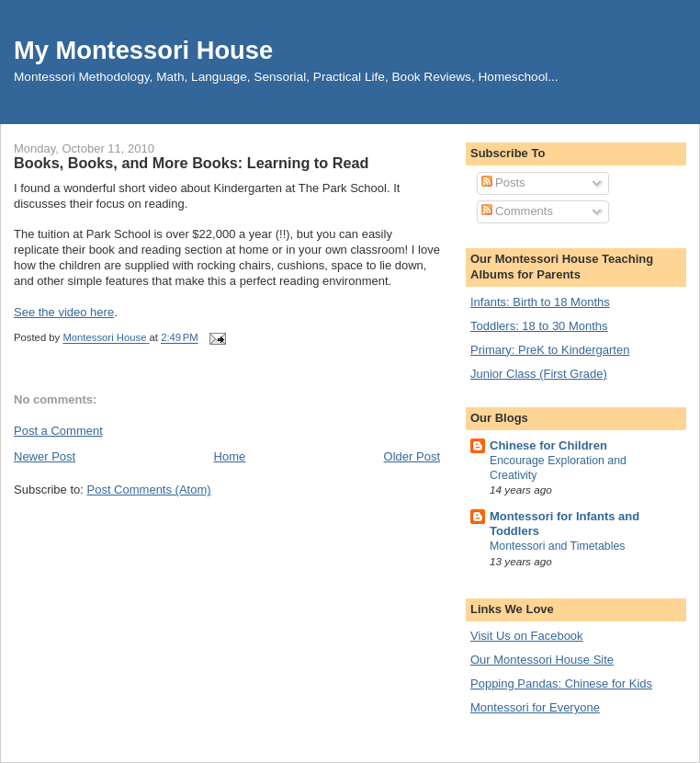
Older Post (412, 456)
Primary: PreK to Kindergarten (550, 350)
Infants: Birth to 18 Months (540, 302)
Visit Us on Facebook (527, 636)
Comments (517, 211)
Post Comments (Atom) (149, 490)
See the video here (64, 312)
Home (230, 456)
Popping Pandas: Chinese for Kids (561, 683)
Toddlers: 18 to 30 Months (539, 326)
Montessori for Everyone (535, 707)
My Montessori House (143, 50)
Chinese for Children (548, 445)
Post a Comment (58, 431)
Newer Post (45, 456)
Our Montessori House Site (542, 660)
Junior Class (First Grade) (539, 374)
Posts (503, 182)
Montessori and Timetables (558, 546)
